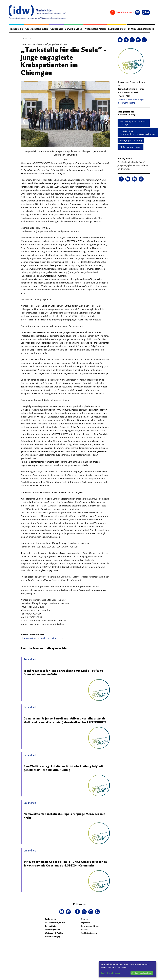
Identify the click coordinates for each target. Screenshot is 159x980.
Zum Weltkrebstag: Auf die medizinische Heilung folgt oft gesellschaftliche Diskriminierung (64, 768)
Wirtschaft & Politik (96, 29)
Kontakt (84, 930)
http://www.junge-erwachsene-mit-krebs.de (42, 638)
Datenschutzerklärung (90, 926)
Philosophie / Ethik (131, 147)
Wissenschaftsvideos (143, 29)
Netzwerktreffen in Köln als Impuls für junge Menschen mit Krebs (64, 816)
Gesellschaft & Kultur (37, 29)
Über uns (85, 919)
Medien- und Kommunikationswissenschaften (138, 133)
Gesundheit (57, 29)
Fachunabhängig (118, 29)
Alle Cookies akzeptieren (142, 973)
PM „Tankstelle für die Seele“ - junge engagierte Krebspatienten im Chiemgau (133, 165)
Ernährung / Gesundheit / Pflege (133, 123)
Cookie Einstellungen (89, 933)
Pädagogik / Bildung (131, 141)
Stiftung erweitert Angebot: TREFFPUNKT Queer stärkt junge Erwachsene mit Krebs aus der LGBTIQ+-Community (65, 864)
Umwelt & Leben (74, 29)
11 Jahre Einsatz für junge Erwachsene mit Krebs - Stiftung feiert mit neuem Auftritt (63, 673)
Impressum (86, 923)
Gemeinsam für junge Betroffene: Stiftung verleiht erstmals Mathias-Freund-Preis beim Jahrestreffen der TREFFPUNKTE (65, 720)
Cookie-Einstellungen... (110, 973)
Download (72, 155)
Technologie (16, 29)
